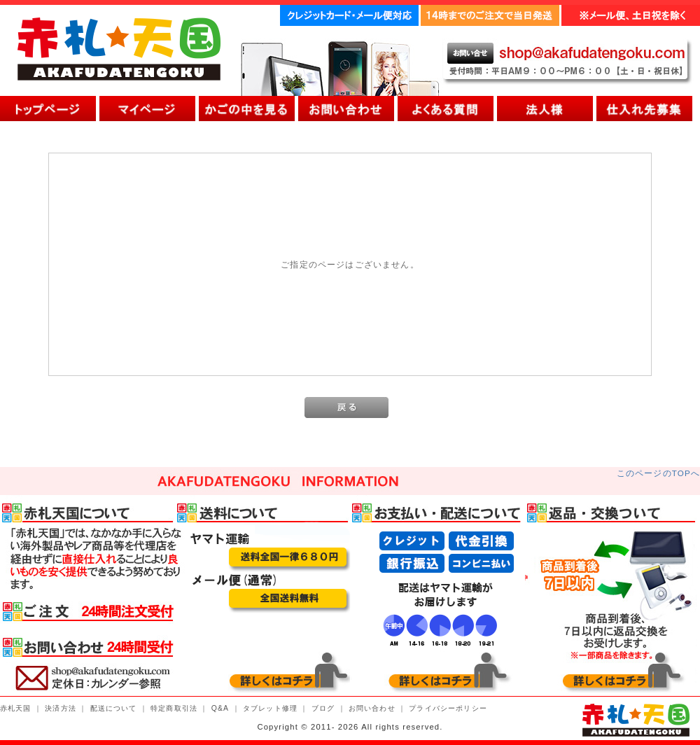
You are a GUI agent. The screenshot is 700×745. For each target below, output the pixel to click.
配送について (114, 708)
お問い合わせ (372, 708)
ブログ (323, 708)
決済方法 (61, 708)
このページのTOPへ (658, 473)
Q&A (220, 708)
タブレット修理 (270, 708)
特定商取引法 (174, 708)
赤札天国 (16, 708)
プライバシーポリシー (448, 708)
